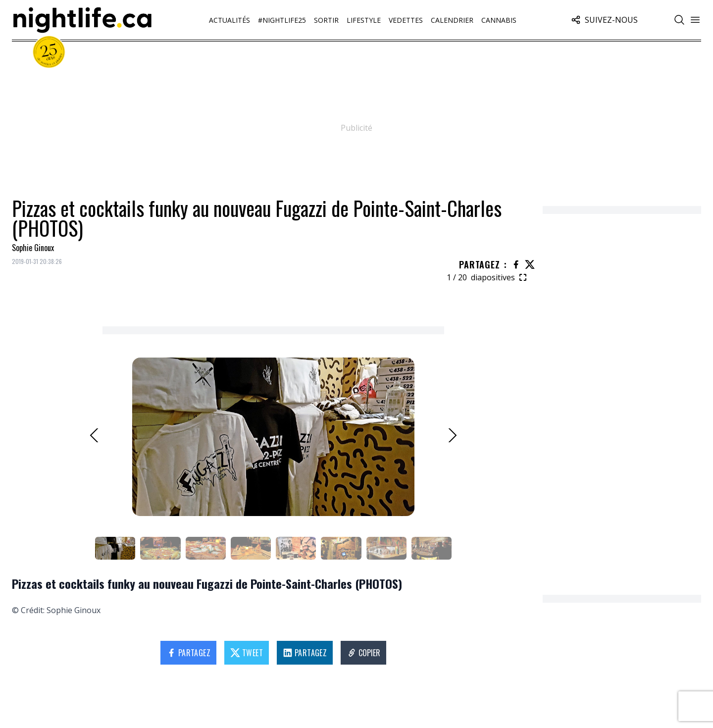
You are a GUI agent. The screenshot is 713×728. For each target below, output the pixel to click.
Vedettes (406, 20)
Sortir (326, 20)
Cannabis (499, 20)
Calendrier (452, 20)
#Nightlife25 (282, 20)
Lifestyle (364, 20)
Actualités (229, 20)
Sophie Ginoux (33, 248)
